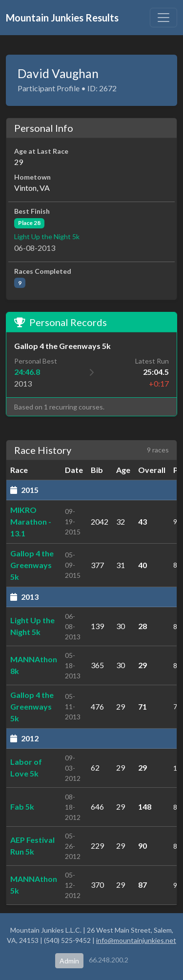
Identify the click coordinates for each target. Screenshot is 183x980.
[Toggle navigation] (163, 18)
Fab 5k (22, 806)
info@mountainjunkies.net (136, 940)
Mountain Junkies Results (62, 18)
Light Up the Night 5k (47, 236)
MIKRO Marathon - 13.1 (31, 521)
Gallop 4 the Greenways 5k (32, 565)
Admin (69, 961)
